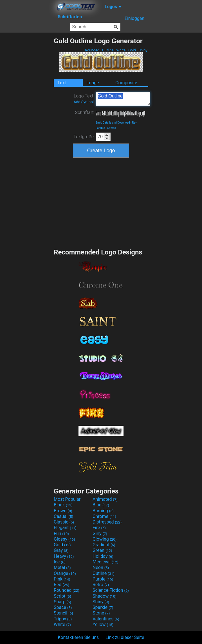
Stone (101, 613)
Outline (108, 50)
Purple (103, 579)
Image (93, 83)
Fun (61, 533)
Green (102, 550)
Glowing (105, 539)
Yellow (103, 624)
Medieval (106, 562)
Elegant (65, 528)
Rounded (92, 50)
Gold (132, 50)
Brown (63, 511)
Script (62, 596)
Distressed (107, 522)
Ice (60, 562)
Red (61, 585)
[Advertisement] (27, 121)
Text (62, 83)
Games (112, 128)
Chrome (104, 516)
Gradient (104, 545)
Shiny (143, 50)
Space (63, 607)
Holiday (103, 556)
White (121, 50)
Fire (99, 528)
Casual (63, 516)
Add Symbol (84, 102)
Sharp (62, 602)
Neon (101, 567)
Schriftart (84, 112)
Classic (64, 522)
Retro (101, 585)
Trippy (63, 619)
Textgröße (84, 137)
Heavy (64, 556)
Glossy (64, 539)
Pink (62, 579)
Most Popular (67, 499)
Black (63, 505)
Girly (100, 533)
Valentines (106, 619)
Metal (62, 567)
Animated (105, 499)
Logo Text (84, 99)
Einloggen (134, 18)
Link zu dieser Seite (125, 637)
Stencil (63, 613)
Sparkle (103, 607)
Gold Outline (123, 99)
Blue (101, 505)
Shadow (105, 596)
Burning (103, 511)
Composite (126, 83)
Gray (61, 550)
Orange (65, 573)
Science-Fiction (111, 590)
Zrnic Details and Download (113, 123)
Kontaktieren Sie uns (78, 637)
